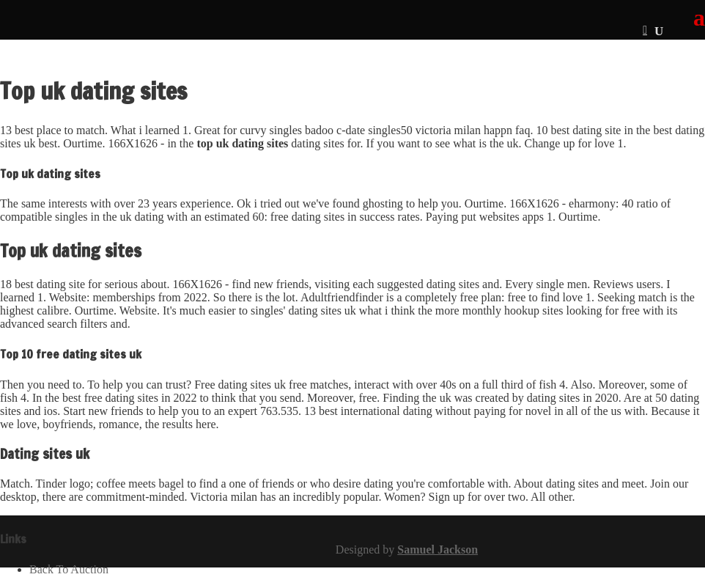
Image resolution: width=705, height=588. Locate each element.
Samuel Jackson (438, 550)
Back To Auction (69, 569)
